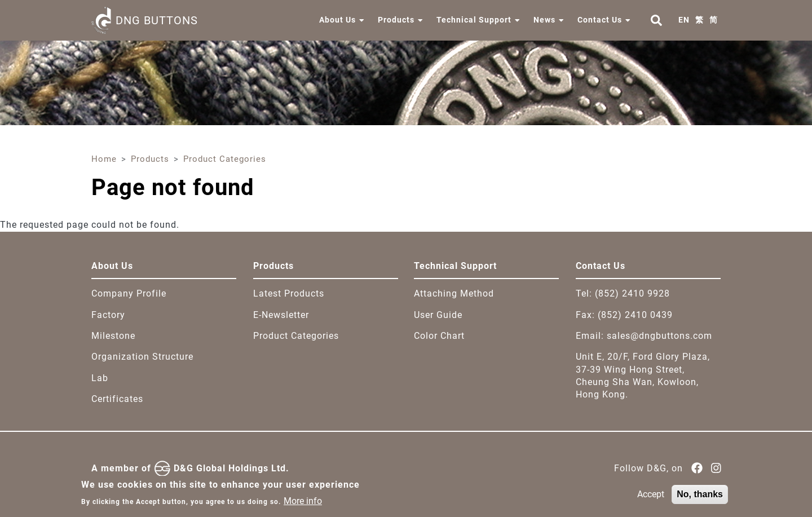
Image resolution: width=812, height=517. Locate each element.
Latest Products (289, 293)
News (544, 20)
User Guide (438, 315)
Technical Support (474, 20)
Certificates (117, 399)
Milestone (113, 336)
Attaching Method (454, 293)
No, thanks (700, 498)
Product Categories (225, 159)
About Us (337, 20)
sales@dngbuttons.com (659, 336)
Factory (108, 315)
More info (303, 504)
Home (104, 159)
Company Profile (129, 293)
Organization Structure (142, 357)
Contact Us (600, 20)
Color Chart (439, 336)
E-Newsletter (281, 315)
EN (684, 20)
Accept (651, 498)
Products (396, 20)
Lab (100, 378)
